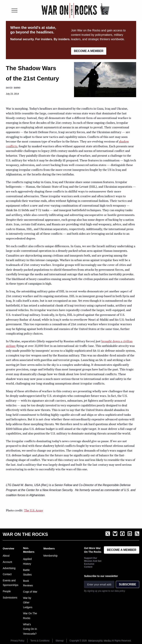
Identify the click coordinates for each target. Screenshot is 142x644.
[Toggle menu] (14, 10)
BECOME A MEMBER (89, 51)
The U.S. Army (34, 511)
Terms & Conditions (40, 641)
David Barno (13, 88)
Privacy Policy (17, 641)
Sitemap (60, 641)
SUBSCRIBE (128, 584)
